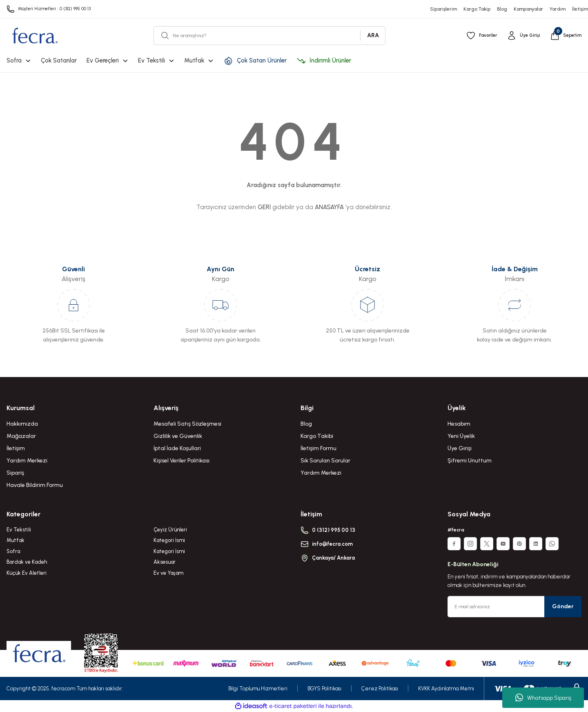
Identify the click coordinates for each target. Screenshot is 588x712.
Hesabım (459, 424)
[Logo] (35, 36)
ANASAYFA (329, 207)
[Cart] (565, 36)
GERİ (264, 207)
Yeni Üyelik (461, 436)
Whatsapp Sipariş (543, 698)
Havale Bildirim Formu (35, 485)
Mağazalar (21, 436)
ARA (373, 35)
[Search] (269, 36)
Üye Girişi (460, 448)
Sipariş (15, 473)
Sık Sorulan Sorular (325, 461)
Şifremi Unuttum (470, 461)
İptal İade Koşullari (177, 448)
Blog (306, 424)
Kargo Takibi (317, 436)
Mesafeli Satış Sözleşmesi (187, 424)
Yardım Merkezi (27, 461)
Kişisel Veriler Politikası (182, 461)
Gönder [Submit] (563, 606)
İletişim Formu (318, 448)
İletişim (16, 448)
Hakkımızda (22, 424)
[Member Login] (521, 36)
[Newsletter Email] (514, 607)
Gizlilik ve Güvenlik (178, 436)
